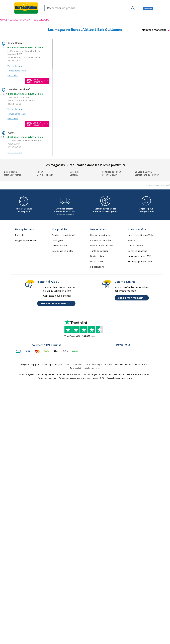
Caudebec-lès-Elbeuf (19, 89)
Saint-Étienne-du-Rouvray (147, 175)
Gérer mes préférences (138, 374)
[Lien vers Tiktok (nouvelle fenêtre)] (145, 351)
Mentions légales (26, 374)
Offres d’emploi (136, 246)
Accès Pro (148, 9)
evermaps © (164, 185)
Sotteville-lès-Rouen (112, 172)
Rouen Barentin (16, 43)
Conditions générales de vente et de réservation (58, 374)
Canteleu (74, 175)
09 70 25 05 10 (67, 287)
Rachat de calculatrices (102, 246)
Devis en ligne (97, 256)
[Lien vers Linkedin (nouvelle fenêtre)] (119, 351)
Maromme (75, 172)
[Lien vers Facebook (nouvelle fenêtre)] (102, 351)
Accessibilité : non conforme (119, 378)
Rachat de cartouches (101, 235)
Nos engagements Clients (141, 261)
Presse (131, 240)
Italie (67, 364)
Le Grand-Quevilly (144, 172)
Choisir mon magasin (133, 298)
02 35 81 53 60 (14, 104)
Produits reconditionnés (64, 235)
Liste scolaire (97, 261)
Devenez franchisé (137, 251)
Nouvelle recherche (154, 30)
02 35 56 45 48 (14, 147)
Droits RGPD (99, 378)
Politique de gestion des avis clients (74, 378)
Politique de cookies (47, 378)
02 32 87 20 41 (14, 61)
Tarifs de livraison (99, 251)
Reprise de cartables (101, 240)
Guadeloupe (47, 364)
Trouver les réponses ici (57, 303)
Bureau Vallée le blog (63, 251)
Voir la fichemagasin (40, 81)
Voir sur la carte (15, 66)
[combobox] (90, 8)
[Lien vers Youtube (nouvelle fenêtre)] (137, 351)
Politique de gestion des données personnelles (104, 374)
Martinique (97, 364)
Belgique (25, 364)
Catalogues (58, 240)
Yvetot (11, 133)
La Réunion (77, 364)
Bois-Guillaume (11, 172)
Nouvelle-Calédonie (124, 364)
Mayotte (109, 364)
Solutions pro (97, 267)
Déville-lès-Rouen (45, 175)
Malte (87, 364)
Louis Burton (141, 364)
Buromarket (76, 368)
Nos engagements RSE (139, 256)
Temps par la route (17, 71)
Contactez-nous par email (57, 296)
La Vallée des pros (92, 368)
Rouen (40, 172)
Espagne (35, 364)
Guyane (59, 364)
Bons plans (21, 235)
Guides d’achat (59, 246)
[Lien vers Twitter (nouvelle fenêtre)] (111, 351)
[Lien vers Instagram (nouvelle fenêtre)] (128, 351)
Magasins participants (26, 240)
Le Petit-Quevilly (110, 175)
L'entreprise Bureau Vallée (141, 235)
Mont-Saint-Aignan (13, 175)
